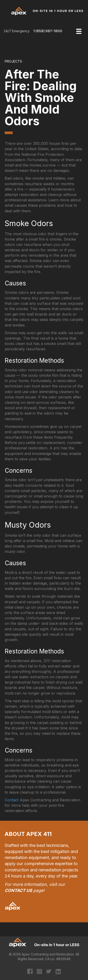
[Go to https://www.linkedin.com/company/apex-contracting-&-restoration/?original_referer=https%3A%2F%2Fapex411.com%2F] (58, 972)
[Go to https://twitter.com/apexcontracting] (49, 972)
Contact (12, 800)
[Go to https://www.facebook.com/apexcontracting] (30, 972)
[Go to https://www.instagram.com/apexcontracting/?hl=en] (39, 972)
